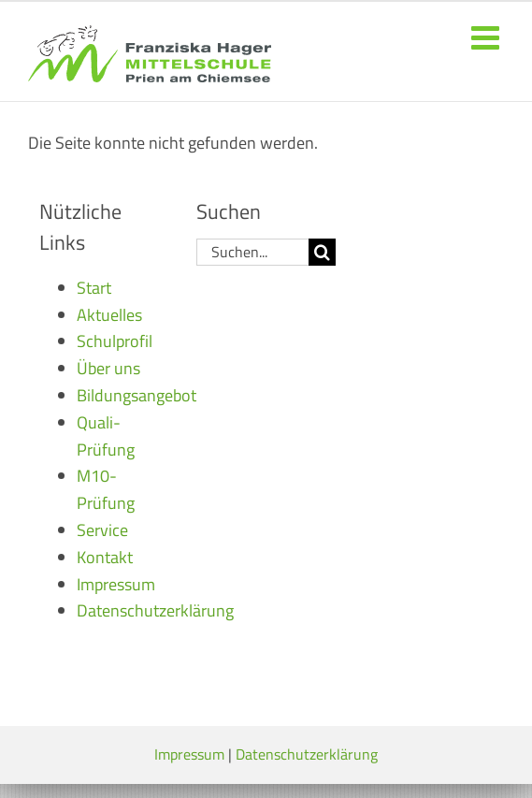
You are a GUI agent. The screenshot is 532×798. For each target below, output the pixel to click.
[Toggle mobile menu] (488, 37)
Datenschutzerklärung (155, 610)
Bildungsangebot (137, 395)
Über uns (108, 368)
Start (94, 288)
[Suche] (322, 252)
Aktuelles (109, 315)
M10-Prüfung (106, 489)
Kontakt (105, 557)
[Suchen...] (253, 252)
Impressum (116, 584)
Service (102, 530)
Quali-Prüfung (106, 436)
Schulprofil (115, 341)
